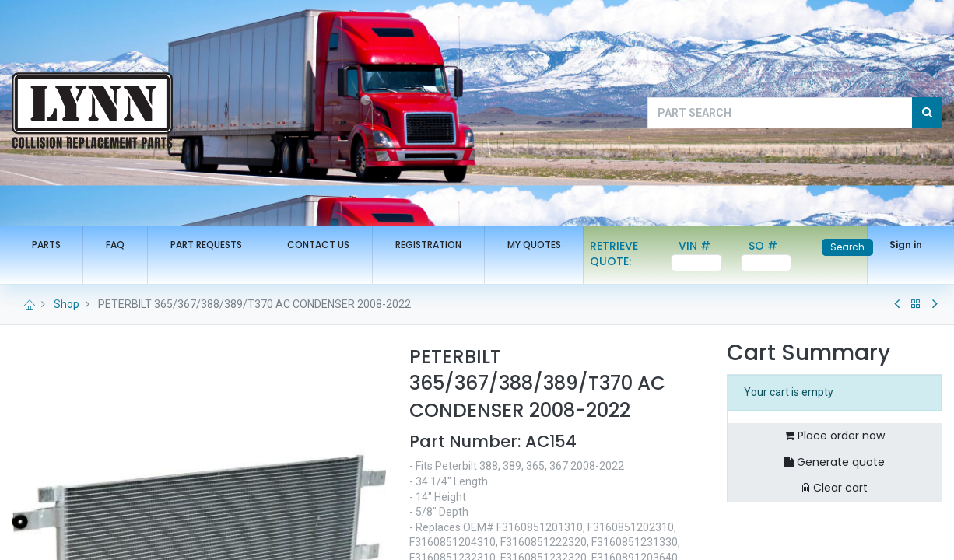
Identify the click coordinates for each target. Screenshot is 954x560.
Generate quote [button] (835, 462)
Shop (67, 304)
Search (844, 247)
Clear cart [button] (835, 488)
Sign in (903, 245)
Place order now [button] (835, 436)
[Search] (927, 113)
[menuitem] (49, 245)
